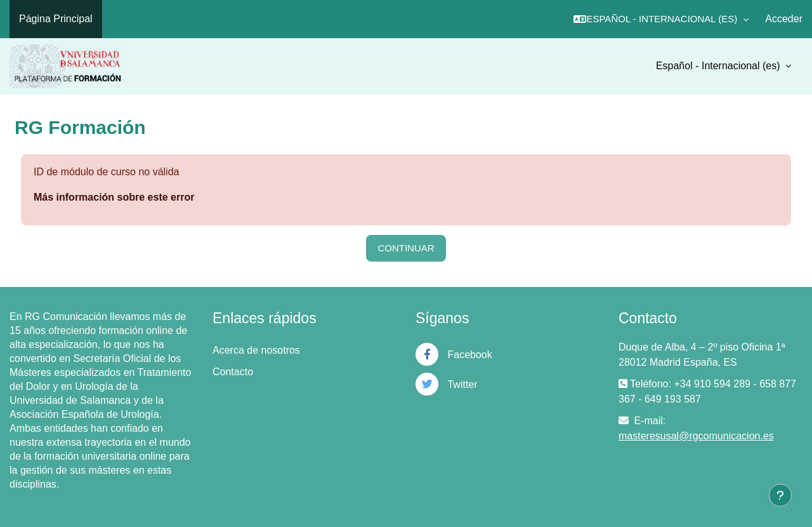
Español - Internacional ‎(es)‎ (719, 66)
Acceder (784, 19)
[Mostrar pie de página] (780, 495)
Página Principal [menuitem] (56, 19)
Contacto (233, 372)
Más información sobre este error (114, 197)
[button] (661, 19)
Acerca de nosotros (256, 350)
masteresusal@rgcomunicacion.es (696, 436)
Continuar (406, 248)
